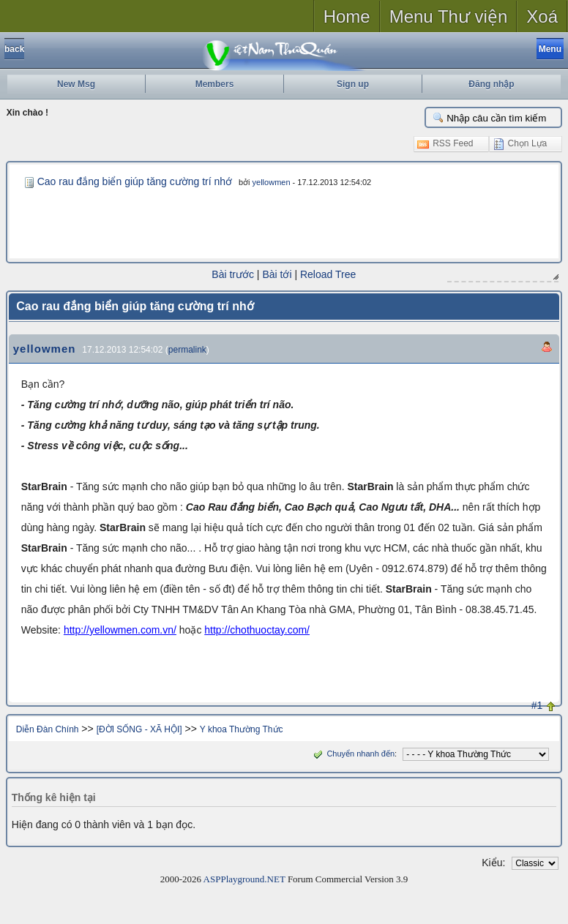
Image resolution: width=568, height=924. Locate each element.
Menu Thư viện (449, 16)
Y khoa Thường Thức (242, 729)
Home (347, 16)
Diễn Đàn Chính (48, 729)
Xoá (542, 16)
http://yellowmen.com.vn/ (120, 629)
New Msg (76, 84)
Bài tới (277, 274)
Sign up (353, 84)
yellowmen (272, 182)
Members (215, 84)
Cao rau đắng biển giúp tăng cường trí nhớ (135, 181)
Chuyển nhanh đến (352, 753)
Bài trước (233, 274)
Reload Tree (328, 274)
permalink (187, 349)
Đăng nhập (491, 84)
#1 (537, 705)
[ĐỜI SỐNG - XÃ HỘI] (139, 729)
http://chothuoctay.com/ (257, 629)
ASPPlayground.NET (244, 878)
